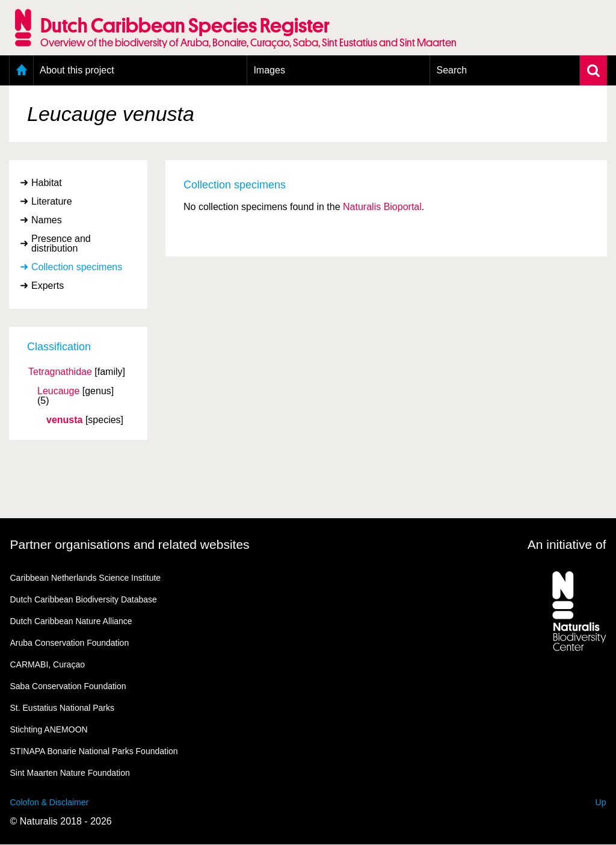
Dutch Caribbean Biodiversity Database (84, 599)
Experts (48, 286)
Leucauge (58, 391)
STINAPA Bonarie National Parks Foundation (94, 751)
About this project (77, 70)
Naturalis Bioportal (382, 207)
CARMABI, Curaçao (48, 664)
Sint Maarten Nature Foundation (70, 773)
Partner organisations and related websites (130, 544)
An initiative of (567, 544)
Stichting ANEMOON (49, 729)
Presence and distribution (61, 243)
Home (21, 70)
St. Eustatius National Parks (63, 708)
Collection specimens (77, 267)
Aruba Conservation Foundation (70, 643)
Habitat (47, 183)
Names (47, 220)
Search (451, 70)
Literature (52, 201)
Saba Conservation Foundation (68, 686)
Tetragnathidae (60, 372)
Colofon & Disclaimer (50, 802)
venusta (64, 420)
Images (269, 70)
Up (601, 802)
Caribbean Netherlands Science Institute (86, 578)
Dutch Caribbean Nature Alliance (71, 621)
